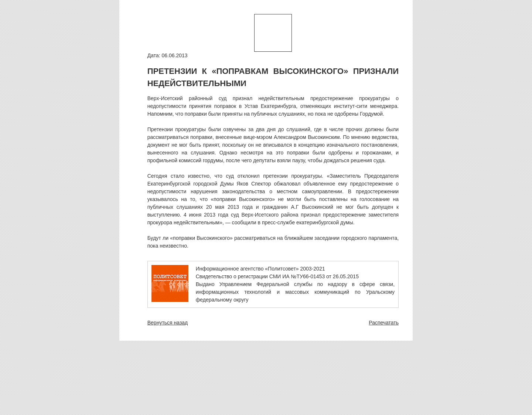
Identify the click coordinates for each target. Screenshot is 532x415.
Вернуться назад (168, 323)
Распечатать (384, 323)
